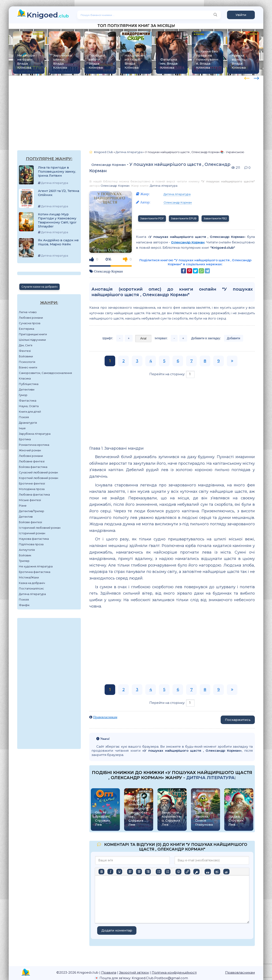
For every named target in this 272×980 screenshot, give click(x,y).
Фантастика (28, 401)
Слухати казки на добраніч (39, 287)
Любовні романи (31, 318)
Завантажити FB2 (215, 218)
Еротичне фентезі (32, 483)
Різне (23, 506)
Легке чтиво (28, 312)
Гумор (23, 395)
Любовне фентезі (32, 461)
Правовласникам (105, 717)
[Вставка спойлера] (217, 872)
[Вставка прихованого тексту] (226, 872)
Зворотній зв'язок (134, 972)
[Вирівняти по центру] (139, 872)
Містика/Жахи (29, 577)
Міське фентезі (30, 500)
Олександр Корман (109, 165)
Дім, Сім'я (26, 345)
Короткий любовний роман (39, 478)
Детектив (26, 517)
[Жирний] (101, 872)
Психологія (27, 362)
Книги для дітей (30, 412)
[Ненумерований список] (159, 872)
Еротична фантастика (35, 572)
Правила (109, 972)
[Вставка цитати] (208, 872)
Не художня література (36, 566)
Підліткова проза (31, 544)
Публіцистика (29, 384)
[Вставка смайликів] (178, 872)
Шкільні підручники (32, 340)
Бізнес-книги (28, 367)
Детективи (27, 389)
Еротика (25, 439)
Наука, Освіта (29, 406)
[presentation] (247, 78)
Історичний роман (32, 533)
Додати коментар (117, 930)
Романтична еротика (34, 445)
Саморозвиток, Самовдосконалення (45, 373)
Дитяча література (32, 594)
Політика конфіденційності (174, 972)
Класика (25, 378)
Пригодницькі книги (33, 334)
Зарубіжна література (35, 434)
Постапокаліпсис (31, 588)
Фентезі (25, 351)
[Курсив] (110, 872)
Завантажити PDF (152, 218)
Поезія (24, 417)
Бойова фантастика (33, 467)
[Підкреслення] (119, 872)
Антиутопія (27, 550)
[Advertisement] (136, 109)
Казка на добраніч (32, 583)
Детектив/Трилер (32, 511)
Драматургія (28, 423)
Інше (22, 428)
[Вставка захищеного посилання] (196, 872)
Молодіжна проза (32, 489)
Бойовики (26, 356)
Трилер (24, 561)
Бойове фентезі (30, 522)
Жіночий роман (30, 450)
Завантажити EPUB (184, 218)
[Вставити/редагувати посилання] (187, 872)
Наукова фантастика (34, 539)
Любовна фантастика (34, 494)
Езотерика (27, 329)
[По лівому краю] (130, 872)
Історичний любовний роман (40, 528)
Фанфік (24, 605)
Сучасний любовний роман (38, 472)
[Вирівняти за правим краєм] (148, 872)
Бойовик (25, 555)
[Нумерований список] (168, 872)
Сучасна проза (30, 323)
